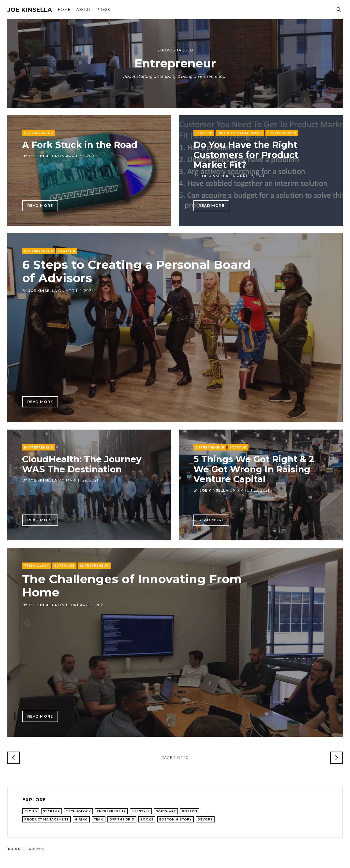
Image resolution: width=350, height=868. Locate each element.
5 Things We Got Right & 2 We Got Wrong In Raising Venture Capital (254, 469)
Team (99, 819)
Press (103, 10)
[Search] (339, 10)
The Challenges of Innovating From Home (132, 586)
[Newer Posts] (14, 758)
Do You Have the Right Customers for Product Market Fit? (246, 155)
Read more (40, 205)
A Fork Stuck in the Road (80, 145)
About (83, 10)
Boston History (176, 819)
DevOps (205, 819)
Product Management (240, 133)
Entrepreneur (39, 133)
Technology (37, 566)
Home (64, 10)
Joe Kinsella (30, 10)
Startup (204, 133)
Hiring (81, 819)
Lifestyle (141, 811)
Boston (190, 811)
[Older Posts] (336, 758)
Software (64, 566)
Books (147, 819)
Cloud (31, 811)
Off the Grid (122, 819)
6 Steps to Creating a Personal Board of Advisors (137, 271)
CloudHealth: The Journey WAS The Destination (82, 464)
